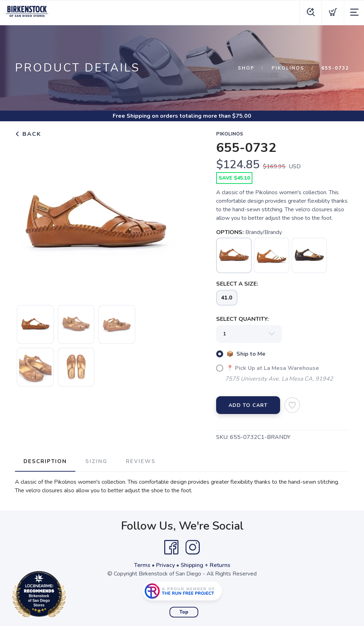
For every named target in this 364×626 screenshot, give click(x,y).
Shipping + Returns (205, 565)
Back (28, 134)
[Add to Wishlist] (292, 405)
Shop (246, 68)
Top (184, 612)
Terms (142, 565)
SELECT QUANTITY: (242, 319)
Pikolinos (288, 68)
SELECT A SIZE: (237, 284)
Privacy (165, 565)
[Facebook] (171, 547)
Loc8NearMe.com (70, 595)
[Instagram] (193, 547)
